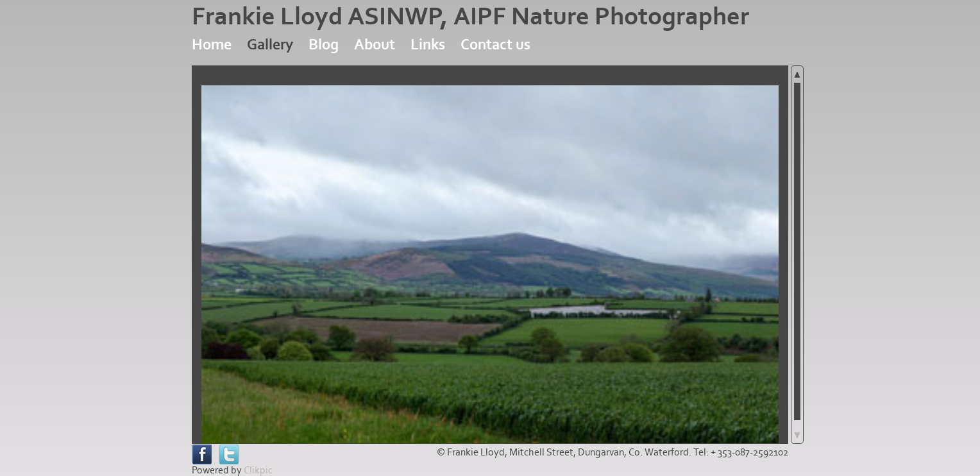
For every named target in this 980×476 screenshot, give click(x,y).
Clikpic (258, 470)
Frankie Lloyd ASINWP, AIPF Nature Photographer (470, 17)
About (375, 45)
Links (428, 45)
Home (212, 45)
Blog (324, 45)
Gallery (270, 45)
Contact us (495, 45)
